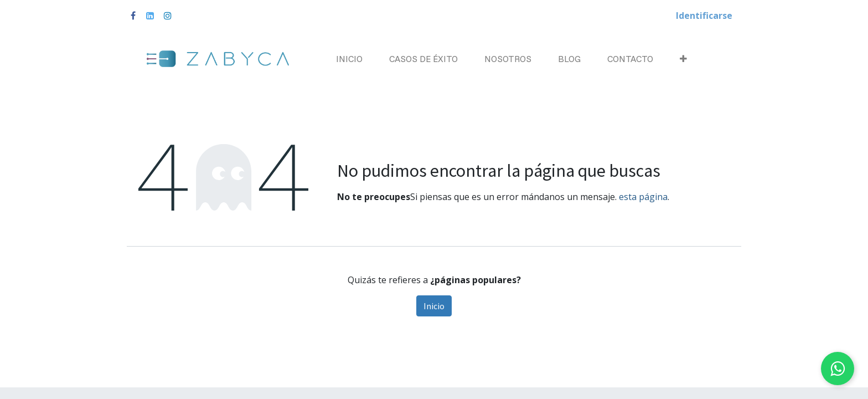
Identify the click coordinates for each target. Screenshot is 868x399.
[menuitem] (349, 59)
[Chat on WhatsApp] (838, 369)
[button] (683, 59)
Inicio (434, 306)
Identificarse (704, 16)
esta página (643, 197)
